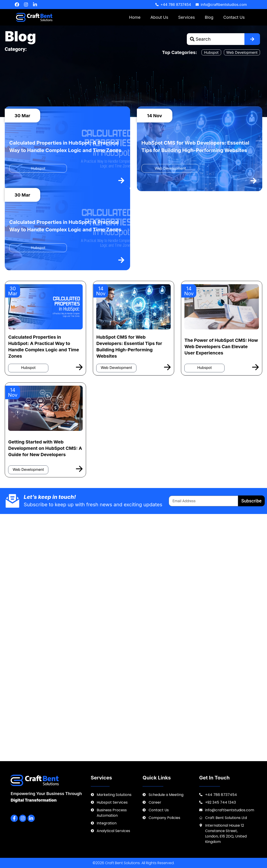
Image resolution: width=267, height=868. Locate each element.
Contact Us (234, 17)
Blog (209, 17)
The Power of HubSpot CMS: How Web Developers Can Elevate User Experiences (221, 347)
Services (187, 17)
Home (135, 17)
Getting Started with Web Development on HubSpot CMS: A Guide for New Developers (45, 448)
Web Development (242, 52)
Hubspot (211, 52)
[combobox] (216, 39)
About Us (159, 17)
